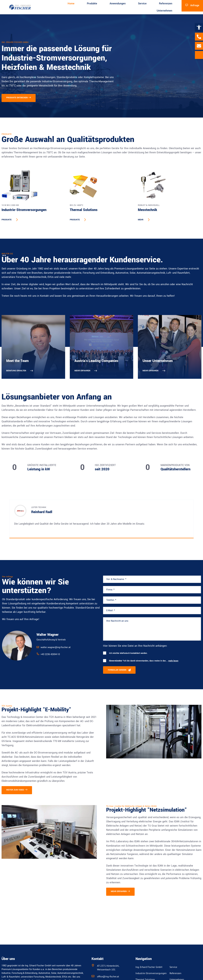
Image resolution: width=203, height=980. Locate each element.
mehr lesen (173, 661)
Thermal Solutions (84, 210)
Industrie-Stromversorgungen (24, 210)
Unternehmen (164, 11)
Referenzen (166, 3)
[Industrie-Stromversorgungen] (33, 185)
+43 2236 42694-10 (50, 654)
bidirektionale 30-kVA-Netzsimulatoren (177, 841)
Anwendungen (118, 3)
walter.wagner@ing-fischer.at (56, 647)
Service (142, 3)
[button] (199, 27)
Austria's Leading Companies (96, 361)
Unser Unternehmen (158, 361)
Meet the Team (17, 361)
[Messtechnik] (170, 185)
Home (71, 3)
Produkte (92, 3)
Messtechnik (148, 210)
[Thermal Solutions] (102, 185)
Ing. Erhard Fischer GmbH (149, 967)
